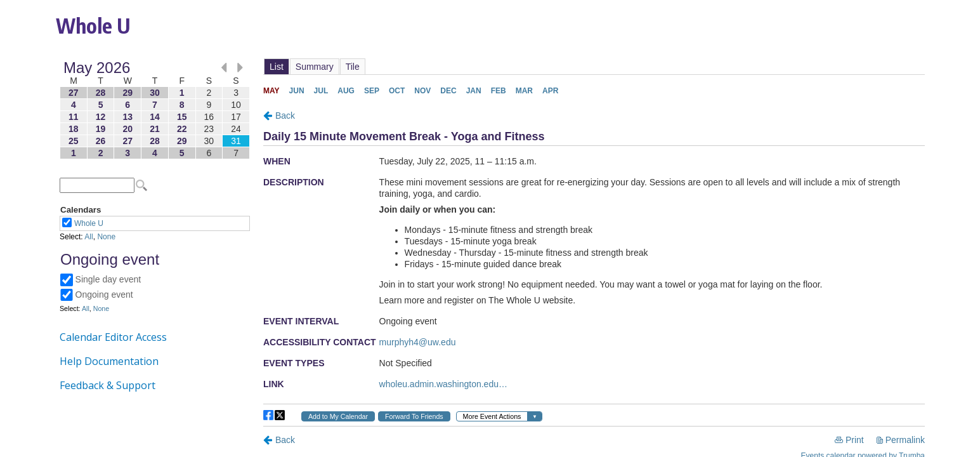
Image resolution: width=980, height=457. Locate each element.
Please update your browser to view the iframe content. (155, 110)
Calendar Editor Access (113, 337)
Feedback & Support (108, 385)
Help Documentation (109, 361)
